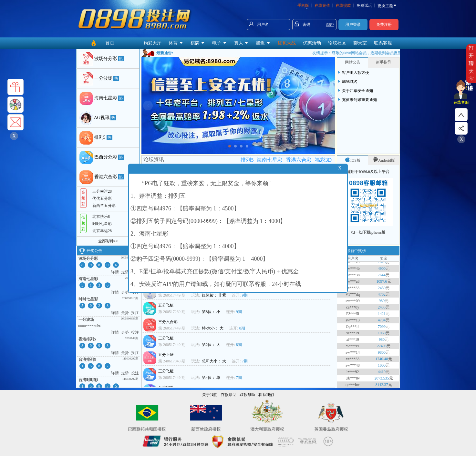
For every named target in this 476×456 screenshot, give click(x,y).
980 (382, 303)
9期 (245, 295)
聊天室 (360, 43)
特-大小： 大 (213, 328)
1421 (382, 316)
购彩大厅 (152, 43)
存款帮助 (229, 395)
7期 (245, 361)
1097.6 (382, 283)
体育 (176, 43)
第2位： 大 (212, 345)
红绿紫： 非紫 (214, 295)
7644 (382, 277)
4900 (382, 270)
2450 (382, 290)
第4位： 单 (212, 378)
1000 (382, 367)
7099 (382, 329)
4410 (382, 374)
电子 (220, 43)
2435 (382, 309)
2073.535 (382, 380)
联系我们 (266, 395)
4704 (382, 322)
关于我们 (210, 395)
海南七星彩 (270, 160)
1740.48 (382, 361)
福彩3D (323, 160)
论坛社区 (337, 43)
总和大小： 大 (214, 361)
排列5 (247, 160)
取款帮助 (247, 395)
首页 (110, 43)
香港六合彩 (299, 160)
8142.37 (382, 387)
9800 (382, 354)
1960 (382, 335)
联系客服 (383, 43)
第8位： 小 (212, 312)
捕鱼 (263, 43)
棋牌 (198, 43)
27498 (382, 348)
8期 (242, 328)
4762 (382, 296)
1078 (382, 264)
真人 (242, 43)
